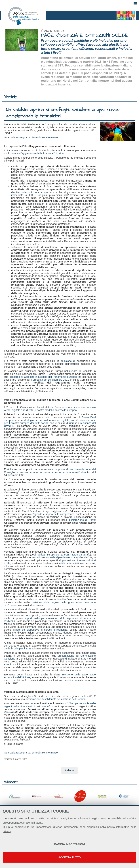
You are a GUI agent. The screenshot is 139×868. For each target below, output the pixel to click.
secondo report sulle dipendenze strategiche (57, 557)
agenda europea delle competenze (54, 514)
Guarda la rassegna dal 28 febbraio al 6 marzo (31, 137)
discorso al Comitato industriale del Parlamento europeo (43, 377)
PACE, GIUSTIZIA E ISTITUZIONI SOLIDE (85, 35)
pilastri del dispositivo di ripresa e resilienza (40, 630)
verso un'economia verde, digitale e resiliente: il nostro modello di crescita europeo (50, 409)
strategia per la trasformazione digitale (47, 420)
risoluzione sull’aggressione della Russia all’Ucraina (34, 153)
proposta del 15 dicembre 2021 (51, 380)
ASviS (48, 31)
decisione (66, 361)
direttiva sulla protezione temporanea (33, 192)
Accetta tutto (69, 857)
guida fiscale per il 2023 (18, 649)
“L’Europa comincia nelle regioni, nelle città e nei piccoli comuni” (50, 705)
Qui (5, 827)
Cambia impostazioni (70, 844)
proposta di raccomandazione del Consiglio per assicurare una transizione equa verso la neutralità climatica (50, 471)
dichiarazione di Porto (82, 520)
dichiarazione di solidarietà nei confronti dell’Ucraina (55, 699)
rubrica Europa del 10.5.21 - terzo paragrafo (63, 555)
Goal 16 (59, 31)
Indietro (69, 770)
